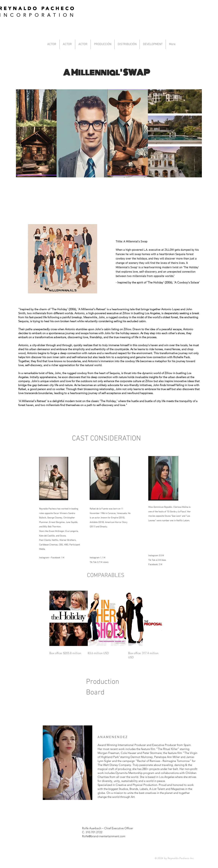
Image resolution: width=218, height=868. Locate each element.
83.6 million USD (98, 653)
